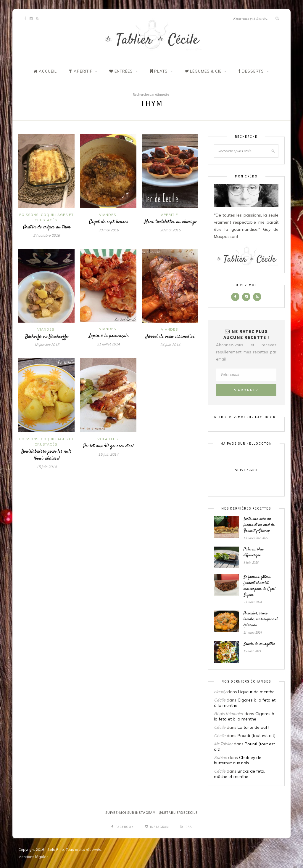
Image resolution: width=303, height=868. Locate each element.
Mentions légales (33, 857)
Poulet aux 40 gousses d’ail (108, 446)
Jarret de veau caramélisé (170, 337)
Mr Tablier (223, 744)
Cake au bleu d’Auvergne (253, 552)
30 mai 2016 (108, 230)
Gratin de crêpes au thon (47, 227)
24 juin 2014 (170, 345)
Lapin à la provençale (108, 336)
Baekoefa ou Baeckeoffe (47, 337)
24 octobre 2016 (46, 235)
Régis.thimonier (229, 714)
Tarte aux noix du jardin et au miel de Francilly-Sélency (259, 525)
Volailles (108, 439)
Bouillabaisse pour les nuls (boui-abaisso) (46, 455)
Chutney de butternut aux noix (238, 760)
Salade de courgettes (259, 644)
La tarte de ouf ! (253, 727)
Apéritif (169, 215)
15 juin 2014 (46, 467)
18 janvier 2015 (47, 345)
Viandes (108, 215)
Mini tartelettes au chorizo (170, 222)
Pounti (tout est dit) (257, 736)
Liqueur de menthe (256, 692)
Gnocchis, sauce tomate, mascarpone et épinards (261, 619)
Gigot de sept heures (108, 222)
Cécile (220, 700)
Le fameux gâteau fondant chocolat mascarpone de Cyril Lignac (260, 586)
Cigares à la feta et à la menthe (244, 716)
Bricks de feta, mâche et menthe (240, 774)
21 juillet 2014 (108, 344)
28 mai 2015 (170, 230)
